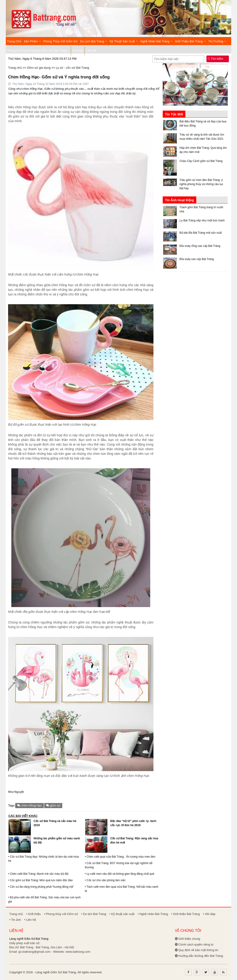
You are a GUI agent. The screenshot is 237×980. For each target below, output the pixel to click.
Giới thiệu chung (189, 939)
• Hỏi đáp (209, 914)
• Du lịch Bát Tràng (94, 914)
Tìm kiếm (215, 59)
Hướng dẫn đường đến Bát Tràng (201, 956)
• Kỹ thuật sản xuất (122, 914)
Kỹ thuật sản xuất (124, 41)
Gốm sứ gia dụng (39, 68)
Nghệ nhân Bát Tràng (157, 41)
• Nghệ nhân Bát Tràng (153, 914)
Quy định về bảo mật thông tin (198, 950)
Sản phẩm (32, 41)
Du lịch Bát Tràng (94, 41)
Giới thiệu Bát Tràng (190, 41)
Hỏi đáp (78, 51)
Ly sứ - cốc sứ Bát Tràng (72, 68)
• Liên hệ (30, 920)
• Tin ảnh (15, 920)
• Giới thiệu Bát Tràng (186, 914)
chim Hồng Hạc (30, 805)
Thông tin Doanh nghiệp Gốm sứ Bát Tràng (38, 51)
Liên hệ (91, 51)
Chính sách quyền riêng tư (196, 944)
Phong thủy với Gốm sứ (60, 41)
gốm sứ (53, 805)
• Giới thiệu (33, 914)
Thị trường (217, 41)
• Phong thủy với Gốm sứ (61, 914)
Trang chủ (14, 41)
